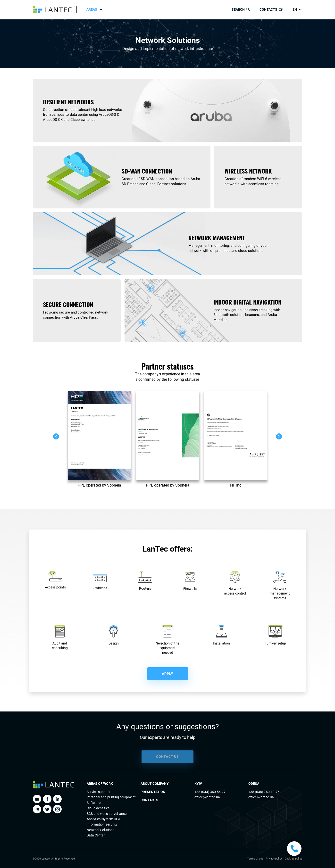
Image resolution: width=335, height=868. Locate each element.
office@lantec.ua (207, 797)
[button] (56, 436)
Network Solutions (100, 830)
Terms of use (255, 859)
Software (94, 803)
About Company (155, 784)
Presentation (153, 792)
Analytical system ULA (103, 819)
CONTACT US (167, 762)
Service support (98, 792)
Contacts (149, 800)
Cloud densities (98, 808)
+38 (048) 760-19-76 (264, 792)
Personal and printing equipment (111, 797)
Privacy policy (274, 859)
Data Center (96, 835)
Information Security (102, 824)
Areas (92, 9)
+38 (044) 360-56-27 (210, 792)
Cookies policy (293, 859)
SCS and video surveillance (107, 814)
